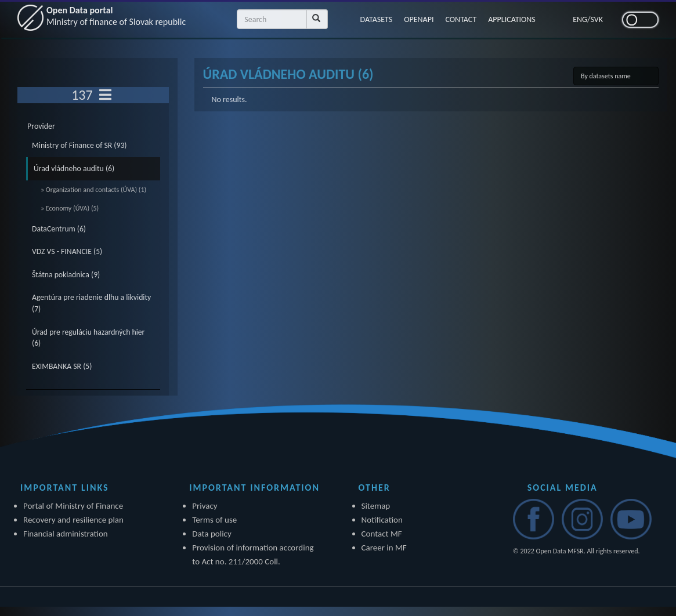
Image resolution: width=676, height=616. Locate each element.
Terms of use (214, 520)
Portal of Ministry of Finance (73, 506)
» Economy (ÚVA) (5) (70, 208)
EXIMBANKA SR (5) (62, 366)
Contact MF (382, 534)
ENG (580, 19)
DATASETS (377, 19)
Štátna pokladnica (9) (66, 275)
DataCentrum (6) (59, 229)
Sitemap (376, 506)
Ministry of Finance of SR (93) (79, 145)
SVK (597, 19)
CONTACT (461, 19)
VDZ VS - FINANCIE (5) (67, 251)
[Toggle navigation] (105, 95)
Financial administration (66, 534)
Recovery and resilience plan (73, 520)
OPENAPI (419, 19)
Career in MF (384, 548)
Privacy (205, 506)
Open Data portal (116, 16)
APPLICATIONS (512, 19)
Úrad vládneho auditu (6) (74, 169)
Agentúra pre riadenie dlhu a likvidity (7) (91, 303)
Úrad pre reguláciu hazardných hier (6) (88, 338)
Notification (382, 520)
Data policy (212, 534)
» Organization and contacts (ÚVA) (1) (93, 190)
